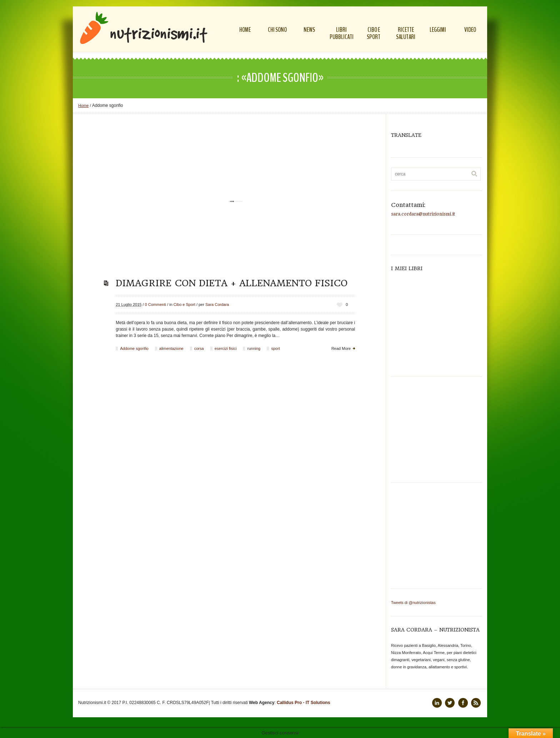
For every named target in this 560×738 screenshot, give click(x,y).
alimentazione (171, 348)
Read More (341, 348)
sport (275, 348)
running (254, 348)
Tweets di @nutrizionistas (413, 603)
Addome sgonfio (134, 348)
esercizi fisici (226, 348)
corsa (199, 348)
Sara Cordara (217, 304)
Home (83, 105)
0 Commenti (156, 304)
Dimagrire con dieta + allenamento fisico (232, 283)
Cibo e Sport (184, 304)
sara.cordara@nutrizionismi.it (423, 214)
